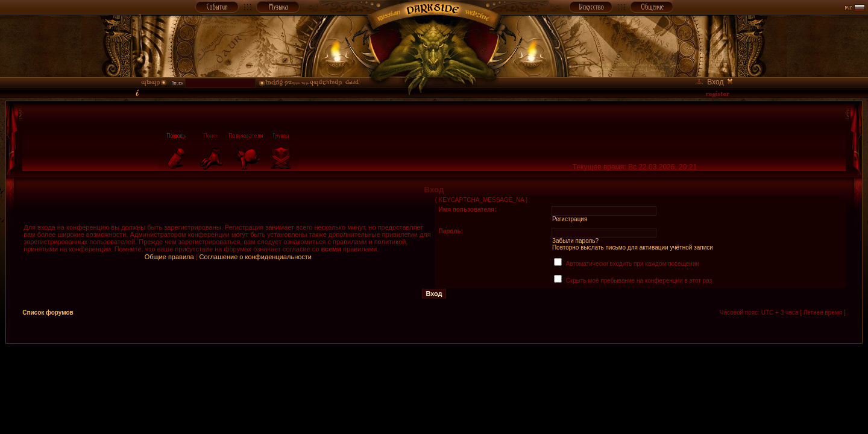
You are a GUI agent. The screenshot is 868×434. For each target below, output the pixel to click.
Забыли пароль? (575, 241)
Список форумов (48, 313)
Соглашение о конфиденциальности (256, 257)
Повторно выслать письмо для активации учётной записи (633, 247)
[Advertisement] (434, 371)
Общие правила (169, 257)
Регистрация (570, 219)
